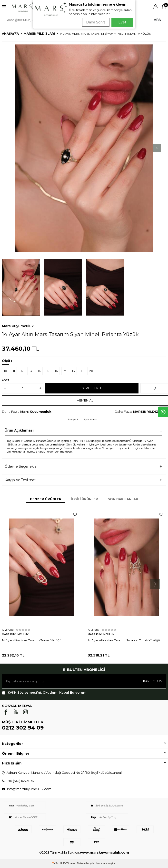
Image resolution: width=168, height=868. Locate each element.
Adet (6, 380)
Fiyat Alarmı (91, 419)
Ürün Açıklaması (19, 430)
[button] (157, 148)
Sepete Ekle (92, 388)
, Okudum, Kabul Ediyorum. (45, 693)
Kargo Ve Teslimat (20, 480)
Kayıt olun (153, 681)
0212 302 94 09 (23, 728)
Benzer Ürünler (46, 499)
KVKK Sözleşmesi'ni (24, 692)
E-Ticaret (69, 863)
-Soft (58, 863)
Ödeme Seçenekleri (22, 466)
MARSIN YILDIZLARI (39, 34)
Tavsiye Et (74, 419)
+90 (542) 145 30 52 (20, 781)
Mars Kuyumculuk (18, 326)
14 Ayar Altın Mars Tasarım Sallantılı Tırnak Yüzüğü (124, 640)
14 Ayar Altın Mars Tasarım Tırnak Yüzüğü (32, 640)
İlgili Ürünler (85, 499)
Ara (157, 20)
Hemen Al (85, 400)
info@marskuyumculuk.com (29, 789)
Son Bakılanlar (123, 499)
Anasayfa (10, 34)
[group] (84, 148)
